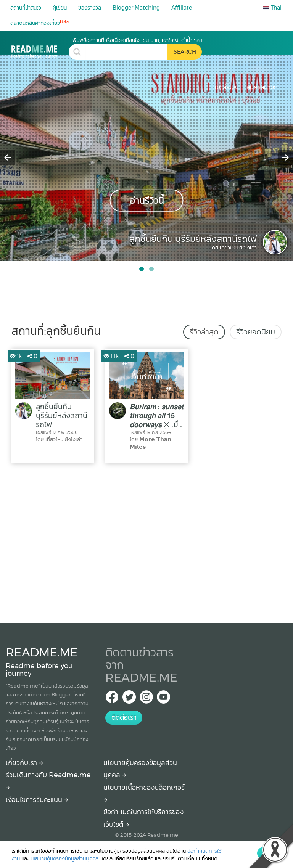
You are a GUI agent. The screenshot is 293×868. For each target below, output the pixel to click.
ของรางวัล (90, 8)
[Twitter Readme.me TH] (129, 699)
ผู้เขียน (60, 8)
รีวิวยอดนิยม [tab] (256, 332)
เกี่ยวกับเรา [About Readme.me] (24, 763)
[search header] (126, 52)
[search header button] (185, 52)
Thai (272, 8)
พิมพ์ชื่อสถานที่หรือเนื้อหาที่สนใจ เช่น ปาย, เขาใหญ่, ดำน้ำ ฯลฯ (137, 40)
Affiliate (182, 8)
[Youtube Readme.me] (163, 699)
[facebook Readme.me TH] (112, 699)
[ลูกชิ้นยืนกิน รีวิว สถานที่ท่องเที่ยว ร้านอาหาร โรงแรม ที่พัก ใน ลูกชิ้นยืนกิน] (40, 47)
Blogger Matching (136, 8)
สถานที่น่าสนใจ (26, 8)
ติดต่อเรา (124, 717)
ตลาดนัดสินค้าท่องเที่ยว (39, 23)
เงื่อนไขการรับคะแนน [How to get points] (37, 800)
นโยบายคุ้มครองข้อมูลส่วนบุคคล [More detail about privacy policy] (65, 858)
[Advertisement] (146, 541)
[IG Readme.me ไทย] (146, 699)
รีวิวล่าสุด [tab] (204, 332)
